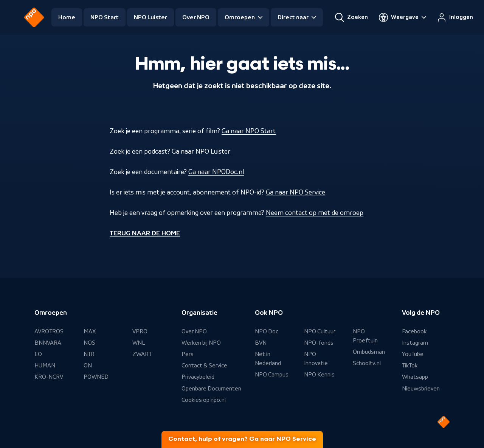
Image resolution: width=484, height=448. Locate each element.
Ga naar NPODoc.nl (216, 172)
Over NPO (196, 17)
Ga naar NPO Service (296, 192)
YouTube (413, 354)
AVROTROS (49, 331)
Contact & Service (204, 366)
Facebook (414, 331)
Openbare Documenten (211, 389)
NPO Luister (150, 17)
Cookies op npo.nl (204, 400)
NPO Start (105, 17)
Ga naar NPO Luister (201, 151)
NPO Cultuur (320, 331)
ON (88, 366)
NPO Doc (267, 331)
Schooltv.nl (367, 363)
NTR (89, 354)
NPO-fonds (319, 343)
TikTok (410, 366)
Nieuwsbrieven (421, 389)
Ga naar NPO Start (249, 131)
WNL (139, 343)
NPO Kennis (319, 375)
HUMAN (45, 366)
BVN (261, 343)
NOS (89, 343)
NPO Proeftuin (365, 336)
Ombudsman (369, 352)
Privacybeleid (198, 377)
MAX (90, 331)
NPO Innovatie (316, 359)
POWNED (96, 377)
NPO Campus (272, 375)
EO (38, 354)
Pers (188, 354)
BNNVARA (48, 343)
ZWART (142, 354)
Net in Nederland (268, 359)
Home (67, 17)
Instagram (415, 343)
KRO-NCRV (49, 377)
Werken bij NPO (201, 343)
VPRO (140, 331)
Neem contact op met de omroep (315, 213)
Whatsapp (415, 377)
